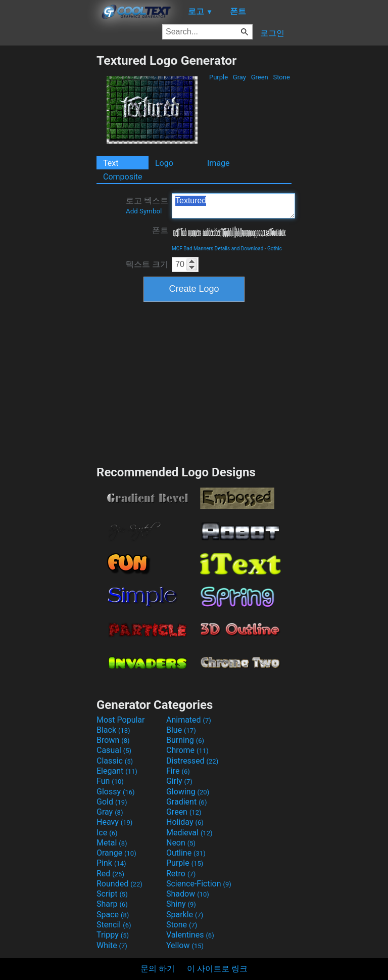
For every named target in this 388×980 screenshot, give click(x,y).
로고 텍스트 (147, 205)
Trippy (113, 935)
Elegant (117, 771)
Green (259, 77)
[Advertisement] (48, 205)
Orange (116, 853)
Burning (185, 740)
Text (111, 163)
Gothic (275, 249)
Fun (110, 781)
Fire (178, 771)
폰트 (160, 230)
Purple (219, 77)
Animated (189, 720)
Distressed (192, 761)
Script (112, 894)
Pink (111, 863)
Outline (186, 853)
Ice (107, 833)
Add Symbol (144, 211)
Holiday (185, 822)
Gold (112, 802)
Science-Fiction (199, 884)
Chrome (187, 750)
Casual (114, 750)
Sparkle (185, 915)
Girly (179, 781)
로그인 (272, 33)
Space (113, 915)
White (112, 945)
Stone (281, 77)
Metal (112, 843)
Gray (240, 77)
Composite (123, 177)
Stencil (114, 925)
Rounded (119, 884)
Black (113, 730)
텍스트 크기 (147, 264)
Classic (115, 761)
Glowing (188, 792)
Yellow (185, 945)
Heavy (114, 822)
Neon (181, 843)
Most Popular (121, 720)
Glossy (116, 792)
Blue (181, 730)
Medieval (189, 833)
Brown (113, 740)
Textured (233, 206)
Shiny (181, 904)
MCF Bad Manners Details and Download (217, 249)
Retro (181, 874)
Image (219, 163)
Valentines (190, 935)
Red (110, 874)
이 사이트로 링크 (217, 969)
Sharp (112, 904)
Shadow (188, 894)
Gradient (186, 802)
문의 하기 (158, 969)
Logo (164, 163)
